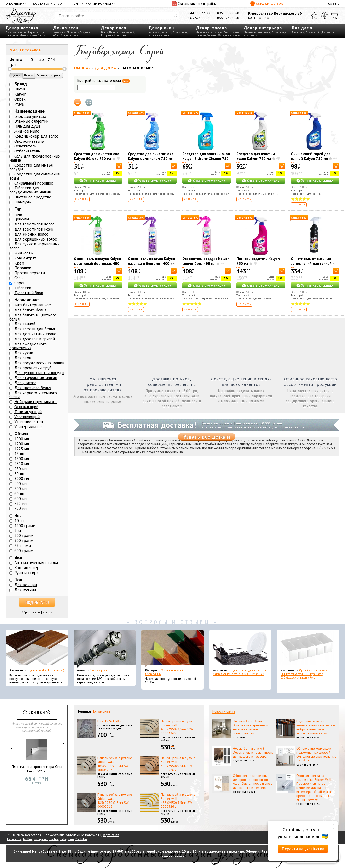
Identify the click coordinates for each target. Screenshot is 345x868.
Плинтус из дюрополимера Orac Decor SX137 (37, 754)
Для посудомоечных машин (39, 363)
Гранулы (22, 219)
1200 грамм (25, 526)
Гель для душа (27, 126)
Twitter (27, 839)
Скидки (267, 4)
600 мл (20, 499)
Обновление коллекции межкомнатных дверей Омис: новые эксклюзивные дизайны (316, 754)
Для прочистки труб (33, 368)
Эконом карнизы (99, 670)
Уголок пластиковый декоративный (164, 672)
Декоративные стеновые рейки (178, 739)
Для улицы (328, 32)
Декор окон (161, 28)
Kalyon (20, 94)
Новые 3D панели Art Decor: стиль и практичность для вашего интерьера (253, 752)
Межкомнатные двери (257, 32)
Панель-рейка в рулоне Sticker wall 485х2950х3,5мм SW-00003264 (115, 764)
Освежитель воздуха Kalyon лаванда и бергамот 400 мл (152, 261)
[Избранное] (314, 16)
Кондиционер (27, 568)
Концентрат (25, 258)
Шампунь (23, 202)
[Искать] (176, 16)
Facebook (14, 839)
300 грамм (24, 535)
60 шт (20, 494)
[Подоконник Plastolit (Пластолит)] (37, 649)
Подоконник (180, 32)
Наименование (29, 111)
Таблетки (23, 288)
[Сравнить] (325, 16)
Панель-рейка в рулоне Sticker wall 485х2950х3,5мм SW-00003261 (178, 800)
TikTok (54, 839)
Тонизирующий (28, 412)
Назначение (26, 300)
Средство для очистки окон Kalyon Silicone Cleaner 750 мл (206, 159)
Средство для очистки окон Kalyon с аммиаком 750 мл (152, 156)
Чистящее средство (33, 197)
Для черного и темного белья (33, 395)
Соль (18, 278)
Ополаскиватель (29, 141)
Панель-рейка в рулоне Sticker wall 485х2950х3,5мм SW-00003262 (115, 800)
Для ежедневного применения (28, 346)
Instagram (41, 839)
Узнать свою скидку (100, 181)
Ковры (105, 32)
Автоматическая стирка (36, 563)
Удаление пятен (29, 422)
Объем (21, 434)
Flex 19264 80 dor (111, 721)
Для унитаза (25, 383)
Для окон (23, 358)
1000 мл (22, 439)
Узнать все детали (207, 437)
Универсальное (28, 427)
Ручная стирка (27, 573)
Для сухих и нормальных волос (34, 246)
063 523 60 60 (199, 18)
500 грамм (24, 541)
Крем (19, 263)
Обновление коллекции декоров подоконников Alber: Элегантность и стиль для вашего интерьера (253, 782)
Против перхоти (30, 273)
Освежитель (25, 146)
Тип (18, 209)
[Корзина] (335, 16)
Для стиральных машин (36, 378)
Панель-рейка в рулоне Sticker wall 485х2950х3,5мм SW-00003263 (178, 764)
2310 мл (22, 464)
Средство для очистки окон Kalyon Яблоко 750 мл (98, 156)
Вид (18, 557)
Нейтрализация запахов (36, 402)
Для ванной (313, 32)
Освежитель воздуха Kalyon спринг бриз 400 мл (206, 261)
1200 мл (22, 444)
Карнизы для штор (160, 32)
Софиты (212, 35)
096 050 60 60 (228, 13)
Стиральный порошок (34, 183)
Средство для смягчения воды (34, 176)
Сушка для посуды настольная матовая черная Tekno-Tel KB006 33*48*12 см (239, 672)
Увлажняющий (27, 417)
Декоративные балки (33, 35)
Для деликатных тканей (36, 334)
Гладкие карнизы (16, 32)
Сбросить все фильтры (37, 612)
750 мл (20, 508)
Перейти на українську (303, 849)
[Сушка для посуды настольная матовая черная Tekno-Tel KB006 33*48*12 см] (240, 649)
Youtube (81, 839)
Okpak (20, 99)
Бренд (21, 84)
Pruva (19, 104)
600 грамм (24, 551)
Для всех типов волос (34, 224)
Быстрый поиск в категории (104, 81)
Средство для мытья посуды (31, 167)
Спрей (20, 283)
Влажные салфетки (31, 121)
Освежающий (26, 407)
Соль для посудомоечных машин (35, 158)
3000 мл (22, 479)
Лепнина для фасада (209, 32)
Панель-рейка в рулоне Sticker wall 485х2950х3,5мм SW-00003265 (178, 727)
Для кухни (298, 32)
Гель (18, 214)
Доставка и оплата (49, 3)
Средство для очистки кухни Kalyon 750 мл (256, 156)
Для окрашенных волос (36, 239)
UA (330, 3)
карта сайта (111, 835)
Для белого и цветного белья (33, 317)
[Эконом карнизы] (105, 649)
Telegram (67, 839)
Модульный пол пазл (114, 35)
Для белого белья (30, 310)
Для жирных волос (31, 234)
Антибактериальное (33, 305)
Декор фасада (212, 28)
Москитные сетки (159, 35)
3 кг (18, 530)
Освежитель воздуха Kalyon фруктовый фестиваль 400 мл (97, 263)
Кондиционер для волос (37, 136)
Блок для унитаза (30, 116)
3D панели (73, 32)
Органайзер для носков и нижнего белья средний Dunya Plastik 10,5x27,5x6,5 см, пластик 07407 (304, 674)
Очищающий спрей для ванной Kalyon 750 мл (311, 156)
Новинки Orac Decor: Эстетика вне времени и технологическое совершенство (250, 727)
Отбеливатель (27, 151)
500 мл (20, 489)
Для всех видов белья (35, 329)
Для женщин (26, 585)
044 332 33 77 (199, 13)
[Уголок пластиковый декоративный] (172, 649)
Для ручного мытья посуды (39, 373)
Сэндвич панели (71, 35)
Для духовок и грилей (35, 339)
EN (334, 3)
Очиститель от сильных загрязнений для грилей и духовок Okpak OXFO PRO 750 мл (313, 266)
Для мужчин (25, 590)
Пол (18, 580)
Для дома (302, 28)
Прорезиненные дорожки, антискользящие (115, 727)
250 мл (20, 469)
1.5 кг (19, 521)
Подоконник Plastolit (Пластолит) (46, 670)
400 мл (20, 484)
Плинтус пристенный (122, 32)
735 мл (20, 503)
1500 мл (22, 459)
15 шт (20, 454)
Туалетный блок (29, 293)
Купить (82, 199)
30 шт (20, 474)
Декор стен (66, 28)
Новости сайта (224, 711)
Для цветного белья (33, 388)
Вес (18, 515)
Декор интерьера (263, 28)
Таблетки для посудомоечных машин (30, 190)
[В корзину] (119, 166)
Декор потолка (22, 28)
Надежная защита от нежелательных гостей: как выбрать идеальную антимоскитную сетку (316, 727)
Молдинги (60, 32)
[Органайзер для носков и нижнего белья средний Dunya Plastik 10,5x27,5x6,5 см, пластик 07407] (308, 649)
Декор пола (114, 28)
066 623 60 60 (228, 18)
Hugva (20, 89)
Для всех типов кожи (34, 229)
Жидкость (24, 253)
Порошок (23, 268)
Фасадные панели (229, 35)
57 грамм (23, 546)
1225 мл (22, 449)
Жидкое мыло (27, 131)
